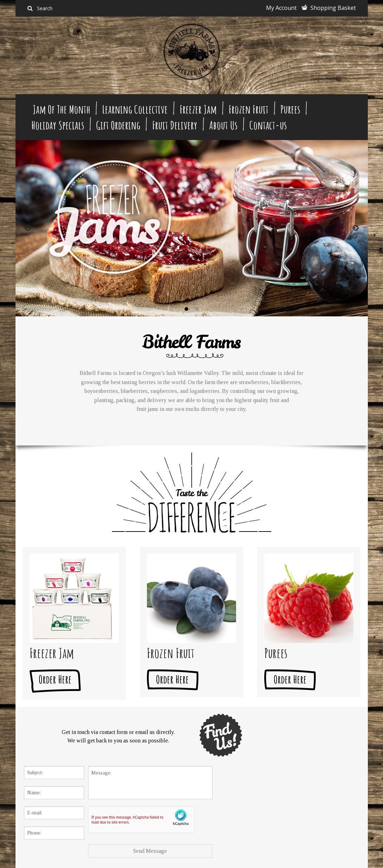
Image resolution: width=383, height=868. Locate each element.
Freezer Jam (198, 109)
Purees (290, 109)
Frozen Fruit (249, 109)
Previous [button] (28, 228)
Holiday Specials (58, 125)
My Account (281, 8)
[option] (192, 228)
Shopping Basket (333, 8)
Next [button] (356, 228)
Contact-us (268, 125)
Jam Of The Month (61, 109)
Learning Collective (135, 109)
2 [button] (197, 309)
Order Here (55, 679)
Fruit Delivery (175, 125)
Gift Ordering (118, 125)
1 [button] (186, 309)
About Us (223, 125)
